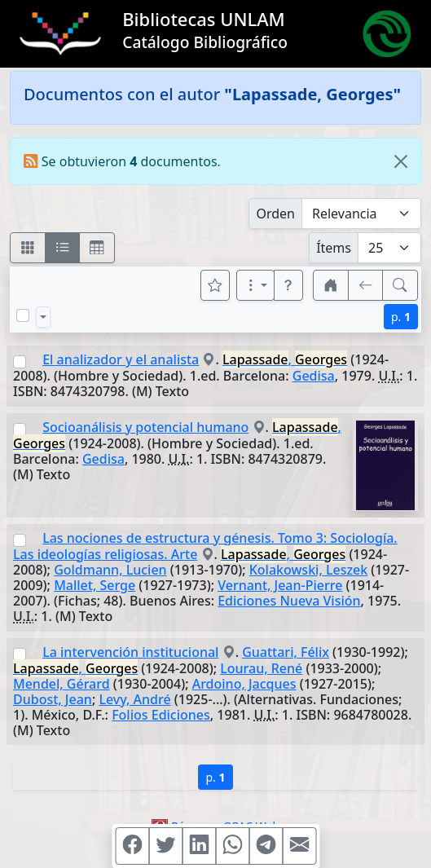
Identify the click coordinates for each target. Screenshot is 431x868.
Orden (275, 214)
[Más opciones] (256, 285)
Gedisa (314, 376)
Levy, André (134, 699)
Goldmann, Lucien (110, 570)
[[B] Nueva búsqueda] (400, 285)
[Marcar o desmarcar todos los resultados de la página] (23, 315)
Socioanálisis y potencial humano (145, 427)
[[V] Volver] (366, 285)
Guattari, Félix (286, 652)
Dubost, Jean (53, 699)
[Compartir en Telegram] (266, 846)
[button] (288, 285)
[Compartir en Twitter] (165, 846)
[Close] (401, 161)
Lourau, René (261, 668)
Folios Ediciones (161, 715)
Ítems (334, 248)
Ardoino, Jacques (244, 684)
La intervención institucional (130, 652)
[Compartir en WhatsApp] (232, 846)
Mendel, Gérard (62, 684)
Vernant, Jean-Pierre (280, 585)
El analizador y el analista (121, 359)
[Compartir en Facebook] (132, 846)
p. (401, 317)
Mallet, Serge (95, 585)
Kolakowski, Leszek (309, 570)
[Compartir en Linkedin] (199, 846)
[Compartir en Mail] (299, 846)
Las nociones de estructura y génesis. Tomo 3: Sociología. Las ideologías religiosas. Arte (205, 546)
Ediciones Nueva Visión (289, 601)
